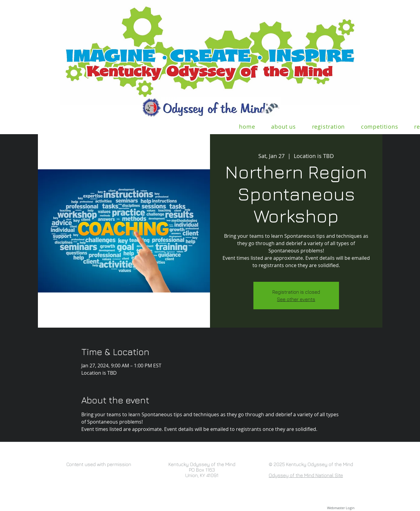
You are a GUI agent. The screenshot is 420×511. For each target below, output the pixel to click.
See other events (296, 299)
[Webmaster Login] (341, 508)
